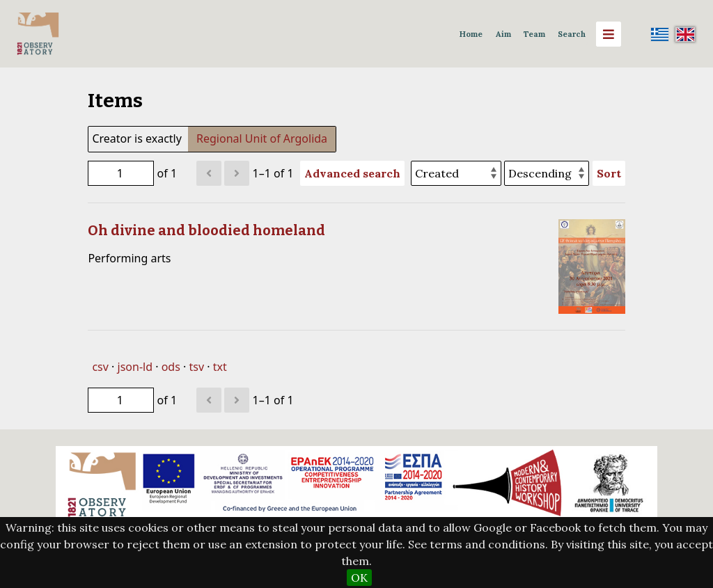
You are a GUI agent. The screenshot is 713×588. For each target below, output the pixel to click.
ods (171, 367)
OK (359, 578)
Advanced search (352, 173)
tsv (196, 367)
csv (100, 367)
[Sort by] (456, 173)
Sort (609, 173)
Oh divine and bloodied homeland (206, 230)
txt (220, 367)
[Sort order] (547, 173)
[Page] (121, 173)
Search (572, 34)
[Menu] (609, 34)
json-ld (135, 367)
